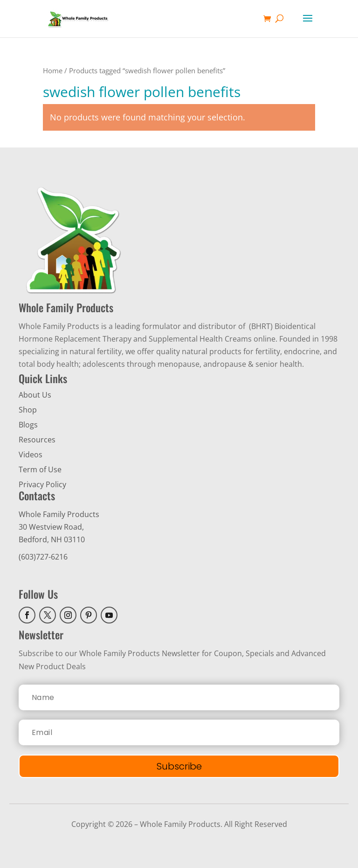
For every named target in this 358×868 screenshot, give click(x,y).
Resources (37, 440)
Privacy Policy (42, 484)
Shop (28, 410)
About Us (35, 395)
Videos (31, 455)
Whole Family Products (59, 514)
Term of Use (40, 469)
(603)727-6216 (43, 557)
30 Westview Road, (51, 527)
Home (53, 70)
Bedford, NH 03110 (52, 539)
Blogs (28, 425)
